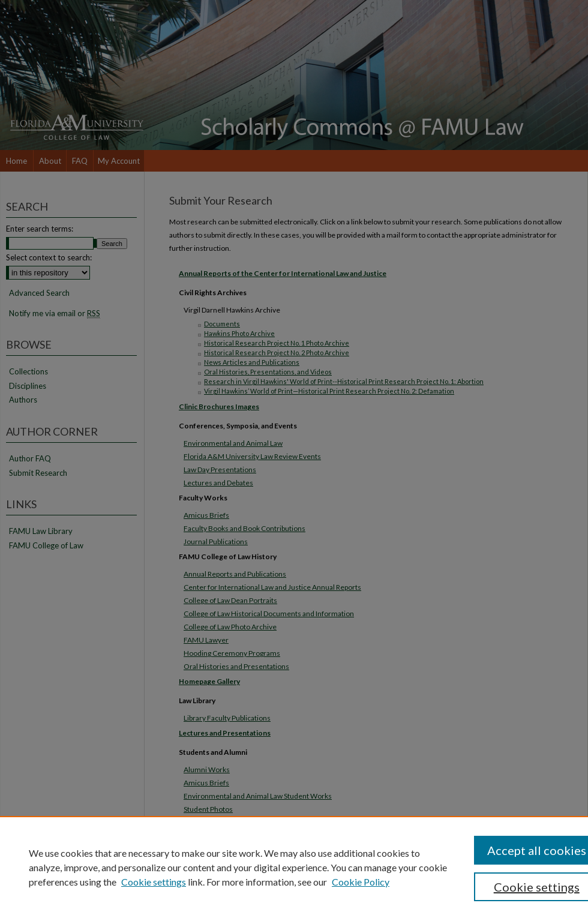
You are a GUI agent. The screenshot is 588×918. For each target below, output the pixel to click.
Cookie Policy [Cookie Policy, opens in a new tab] (361, 882)
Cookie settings (154, 882)
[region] (294, 867)
